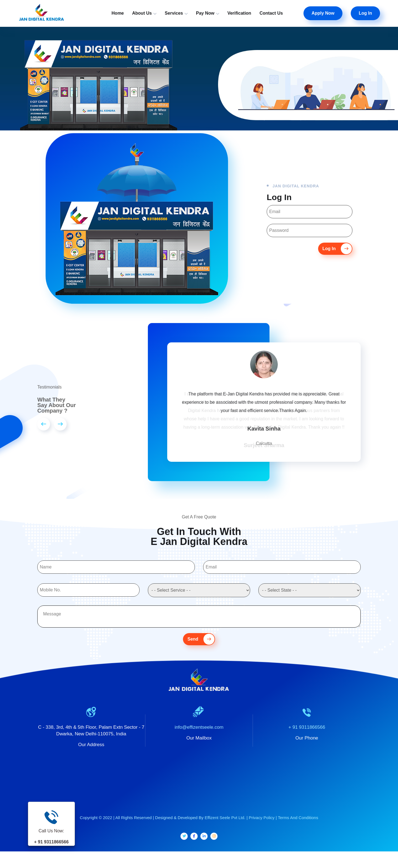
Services (174, 13)
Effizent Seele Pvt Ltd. (225, 826)
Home (118, 13)
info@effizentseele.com (199, 735)
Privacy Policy (262, 826)
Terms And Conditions (298, 826)
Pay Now (205, 13)
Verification (239, 13)
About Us (142, 13)
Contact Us (271, 13)
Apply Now (323, 13)
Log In (365, 13)
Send (201, 647)
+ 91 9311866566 (307, 735)
